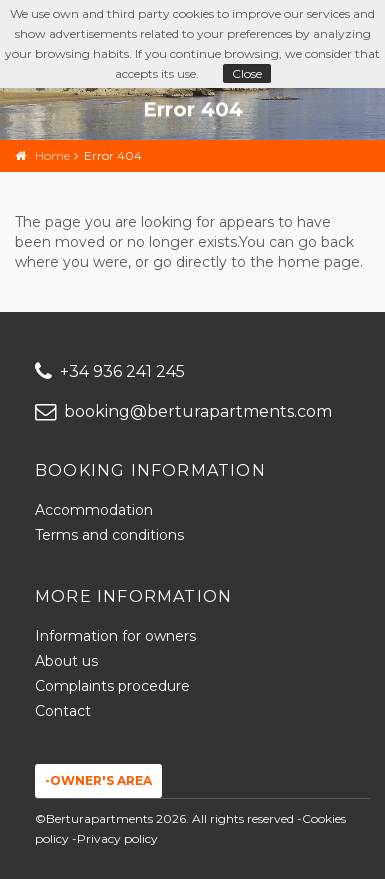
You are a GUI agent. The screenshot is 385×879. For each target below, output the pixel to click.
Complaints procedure (112, 686)
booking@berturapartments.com (183, 411)
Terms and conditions (109, 535)
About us (66, 661)
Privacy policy (117, 838)
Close (247, 73)
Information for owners (115, 636)
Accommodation (94, 510)
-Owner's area (98, 780)
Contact (63, 711)
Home (52, 155)
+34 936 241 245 (110, 371)
